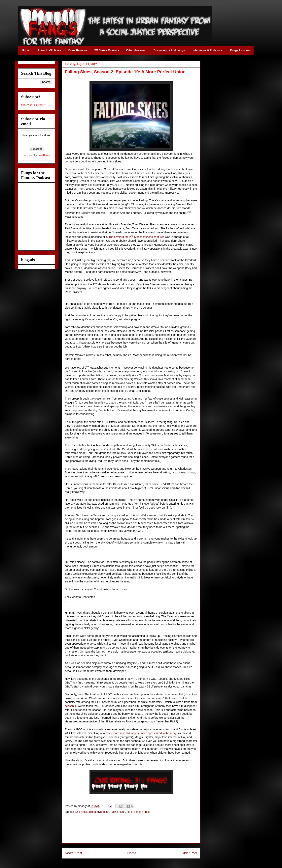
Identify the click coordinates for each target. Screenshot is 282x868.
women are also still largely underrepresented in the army (141, 733)
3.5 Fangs (81, 812)
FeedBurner (44, 155)
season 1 (70, 706)
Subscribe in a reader (33, 105)
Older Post (189, 853)
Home (132, 853)
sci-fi (130, 812)
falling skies (118, 812)
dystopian (103, 812)
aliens (92, 812)
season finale (142, 812)
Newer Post (73, 853)
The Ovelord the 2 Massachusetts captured (137, 237)
